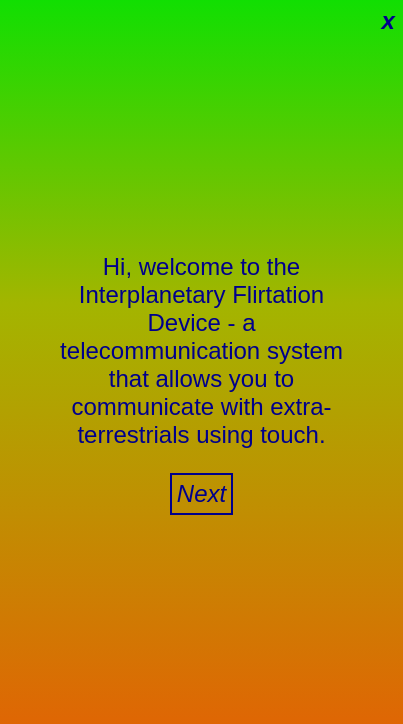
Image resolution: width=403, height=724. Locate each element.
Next (201, 493)
